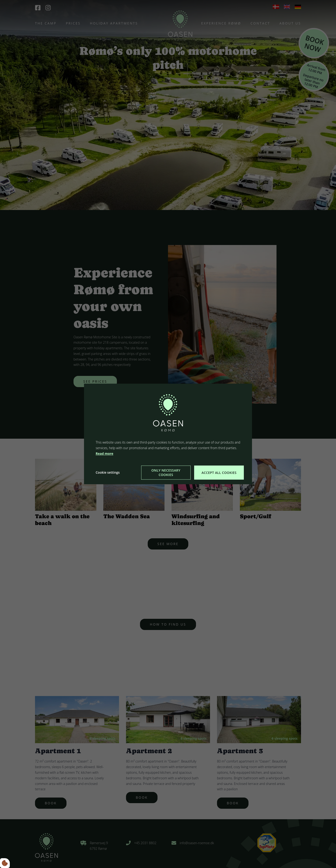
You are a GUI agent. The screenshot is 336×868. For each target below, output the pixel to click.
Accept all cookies (219, 473)
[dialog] (168, 434)
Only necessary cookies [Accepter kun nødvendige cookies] (166, 473)
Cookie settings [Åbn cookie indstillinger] (108, 473)
